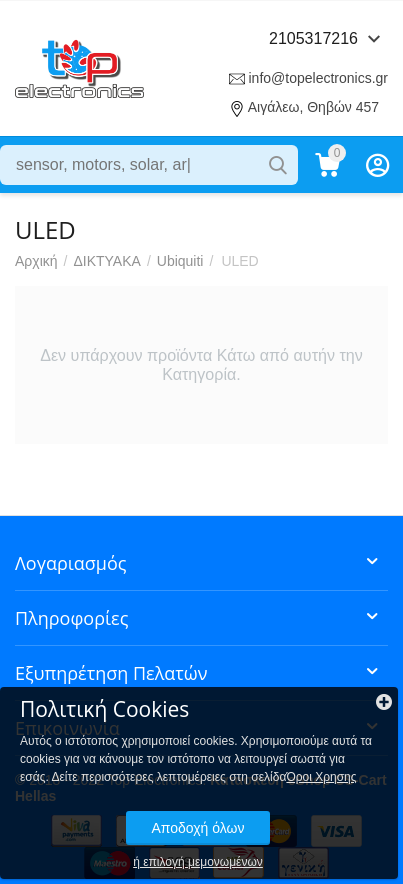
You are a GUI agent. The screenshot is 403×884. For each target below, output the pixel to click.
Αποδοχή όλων (197, 828)
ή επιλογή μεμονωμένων (198, 862)
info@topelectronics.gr (318, 78)
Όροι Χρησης (321, 777)
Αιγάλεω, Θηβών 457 (313, 107)
